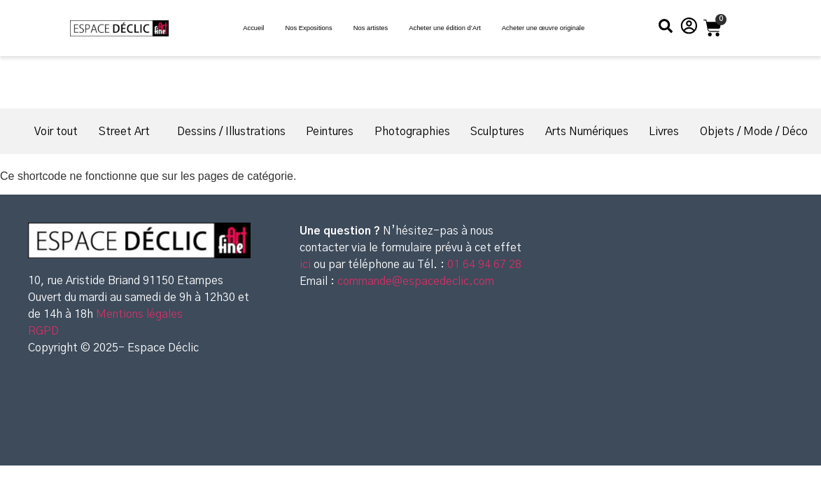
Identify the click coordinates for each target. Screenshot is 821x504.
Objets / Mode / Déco (754, 132)
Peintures (330, 132)
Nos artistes (371, 28)
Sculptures (497, 132)
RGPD (43, 331)
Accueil (253, 28)
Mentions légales (139, 314)
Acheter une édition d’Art (445, 28)
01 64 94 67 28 (483, 265)
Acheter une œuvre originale (543, 28)
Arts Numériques (587, 132)
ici (307, 265)
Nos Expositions (308, 28)
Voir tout (56, 132)
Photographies (412, 132)
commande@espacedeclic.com (416, 281)
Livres (664, 132)
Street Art (124, 132)
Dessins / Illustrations (231, 132)
